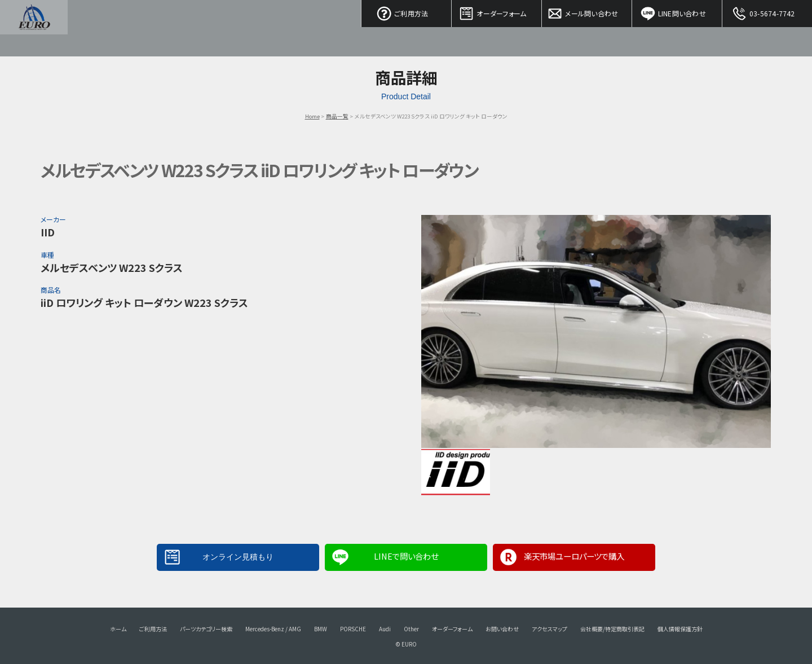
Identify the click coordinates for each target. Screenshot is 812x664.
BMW (321, 629)
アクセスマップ (550, 629)
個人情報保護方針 (680, 629)
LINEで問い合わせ (406, 556)
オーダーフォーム (497, 11)
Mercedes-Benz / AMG (273, 629)
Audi (385, 629)
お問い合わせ (502, 629)
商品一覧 (337, 116)
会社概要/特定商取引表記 (612, 629)
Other (411, 629)
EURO (34, 28)
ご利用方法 (407, 11)
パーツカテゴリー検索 (206, 629)
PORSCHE (353, 629)
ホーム (118, 629)
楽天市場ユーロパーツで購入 (574, 556)
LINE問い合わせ (677, 11)
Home (312, 116)
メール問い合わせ (587, 11)
